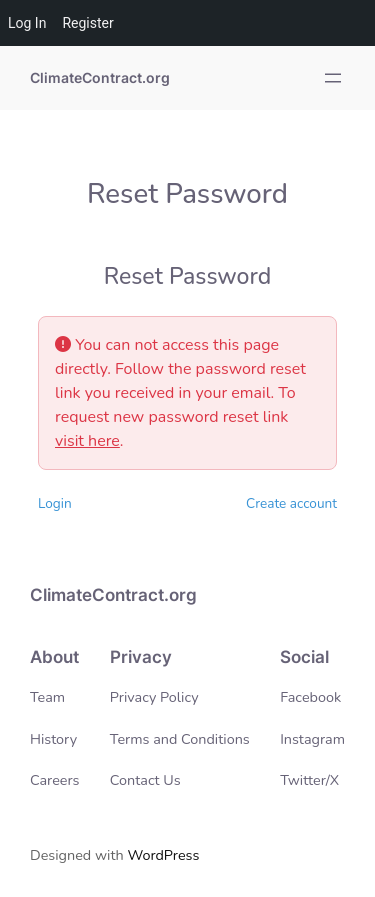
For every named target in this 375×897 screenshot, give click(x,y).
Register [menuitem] (87, 23)
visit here (87, 441)
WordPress (163, 855)
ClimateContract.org (100, 77)
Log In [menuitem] (27, 23)
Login (55, 503)
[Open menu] (333, 78)
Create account (291, 503)
